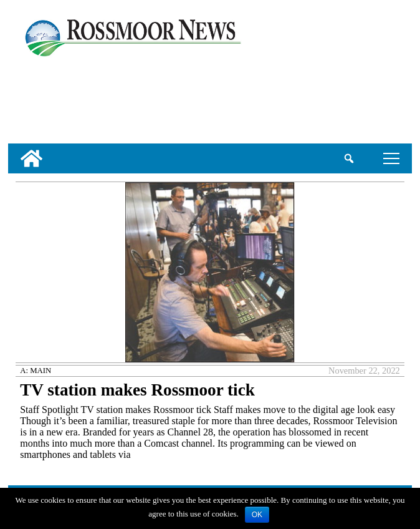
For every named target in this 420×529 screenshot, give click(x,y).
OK (257, 515)
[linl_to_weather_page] (49, 98)
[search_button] (349, 158)
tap (391, 158)
